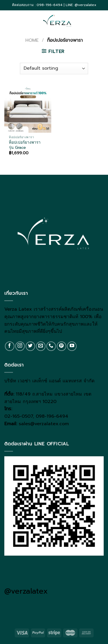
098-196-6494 (52, 416)
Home (32, 40)
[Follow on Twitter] (30, 346)
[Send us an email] (41, 346)
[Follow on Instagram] (20, 346)
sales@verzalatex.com (44, 424)
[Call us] (51, 346)
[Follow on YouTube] (72, 346)
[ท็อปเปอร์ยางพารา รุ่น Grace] (28, 109)
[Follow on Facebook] (10, 346)
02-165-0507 (19, 416)
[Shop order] (54, 69)
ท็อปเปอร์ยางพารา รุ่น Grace (25, 145)
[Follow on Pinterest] (61, 346)
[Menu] (8, 20)
